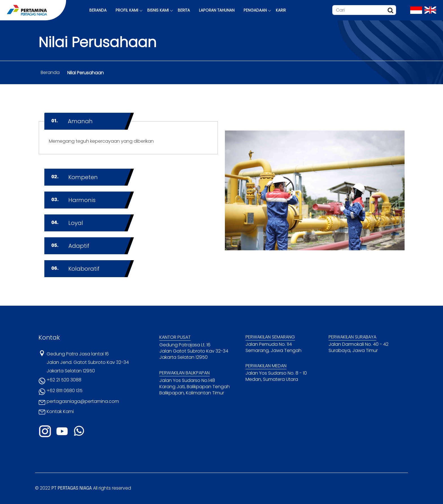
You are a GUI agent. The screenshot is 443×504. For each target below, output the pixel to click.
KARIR (281, 10)
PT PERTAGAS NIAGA (72, 488)
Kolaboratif (75, 269)
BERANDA (98, 10)
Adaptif (70, 246)
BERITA (184, 10)
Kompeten (75, 177)
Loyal (67, 223)
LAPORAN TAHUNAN (217, 10)
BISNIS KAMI (158, 10)
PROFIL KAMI (127, 10)
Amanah (72, 121)
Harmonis (73, 200)
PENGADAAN (255, 10)
